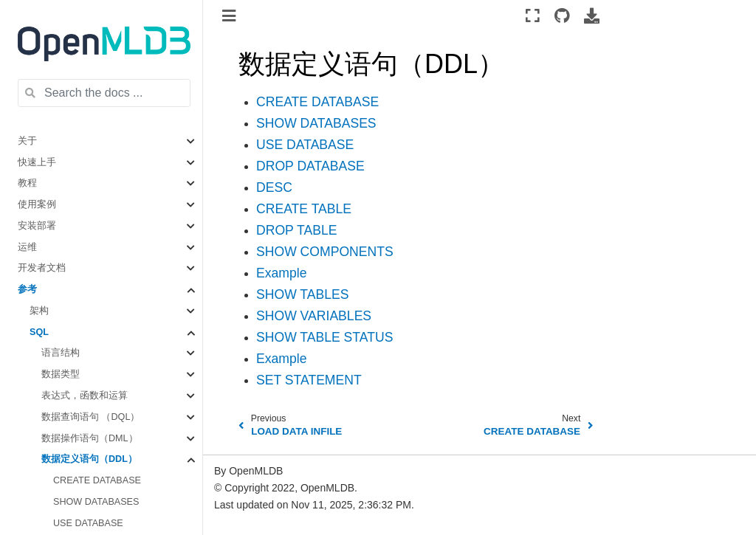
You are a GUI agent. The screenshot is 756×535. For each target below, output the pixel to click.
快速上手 (37, 162)
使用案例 (37, 204)
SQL (39, 332)
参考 (27, 289)
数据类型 (61, 374)
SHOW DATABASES (96, 502)
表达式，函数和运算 (85, 396)
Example (281, 273)
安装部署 (37, 226)
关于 (27, 141)
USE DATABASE (88, 523)
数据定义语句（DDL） (89, 459)
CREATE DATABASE (97, 480)
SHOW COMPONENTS (325, 252)
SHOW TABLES (302, 294)
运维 (27, 247)
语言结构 (61, 353)
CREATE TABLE (304, 209)
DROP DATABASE (310, 166)
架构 (39, 311)
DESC (274, 187)
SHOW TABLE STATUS (324, 337)
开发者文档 (42, 268)
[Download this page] (592, 15)
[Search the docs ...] (104, 93)
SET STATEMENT (309, 380)
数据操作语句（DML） (90, 438)
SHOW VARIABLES (314, 316)
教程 (27, 183)
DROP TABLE (297, 230)
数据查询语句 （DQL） (90, 417)
